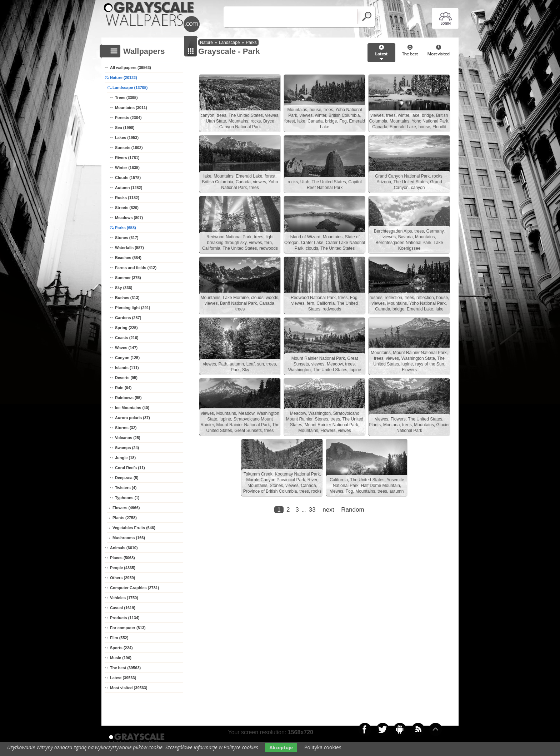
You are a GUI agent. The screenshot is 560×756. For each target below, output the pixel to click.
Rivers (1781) (127, 158)
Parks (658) (126, 228)
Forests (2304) (128, 118)
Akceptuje (281, 747)
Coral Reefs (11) (130, 468)
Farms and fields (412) (136, 268)
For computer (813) (128, 628)
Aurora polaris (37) (132, 418)
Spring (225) (126, 328)
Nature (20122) (124, 78)
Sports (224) (121, 648)
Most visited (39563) (129, 688)
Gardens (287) (128, 318)
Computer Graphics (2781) (135, 588)
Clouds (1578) (128, 178)
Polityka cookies (323, 747)
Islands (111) (127, 368)
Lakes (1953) (127, 138)
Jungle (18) (125, 458)
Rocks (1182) (127, 198)
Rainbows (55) (128, 398)
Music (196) (121, 658)
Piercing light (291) (132, 308)
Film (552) (119, 638)
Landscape (229, 43)
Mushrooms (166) (129, 538)
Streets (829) (127, 208)
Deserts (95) (126, 378)
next (328, 510)
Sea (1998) (125, 128)
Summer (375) (128, 278)
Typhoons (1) (127, 498)
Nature (206, 43)
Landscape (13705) (130, 88)
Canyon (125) (127, 358)
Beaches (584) (128, 258)
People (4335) (123, 568)
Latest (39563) (123, 678)
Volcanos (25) (128, 438)
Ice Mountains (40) (132, 408)
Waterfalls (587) (129, 248)
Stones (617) (127, 238)
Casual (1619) (123, 608)
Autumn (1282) (129, 188)
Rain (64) (123, 388)
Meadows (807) (129, 218)
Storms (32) (126, 428)
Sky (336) (124, 288)
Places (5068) (122, 558)
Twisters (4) (126, 488)
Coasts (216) (127, 338)
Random (352, 510)
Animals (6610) (124, 548)
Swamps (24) (127, 448)
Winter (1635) (127, 168)
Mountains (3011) (131, 108)
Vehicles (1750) (124, 598)
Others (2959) (122, 578)
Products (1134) (125, 618)
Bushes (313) (127, 298)
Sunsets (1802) (129, 148)
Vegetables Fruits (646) (134, 528)
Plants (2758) (125, 518)
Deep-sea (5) (127, 478)
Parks (251, 43)
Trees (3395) (126, 98)
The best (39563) (125, 668)
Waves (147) (126, 348)
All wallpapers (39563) (131, 68)
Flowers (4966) (126, 508)
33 (312, 510)
